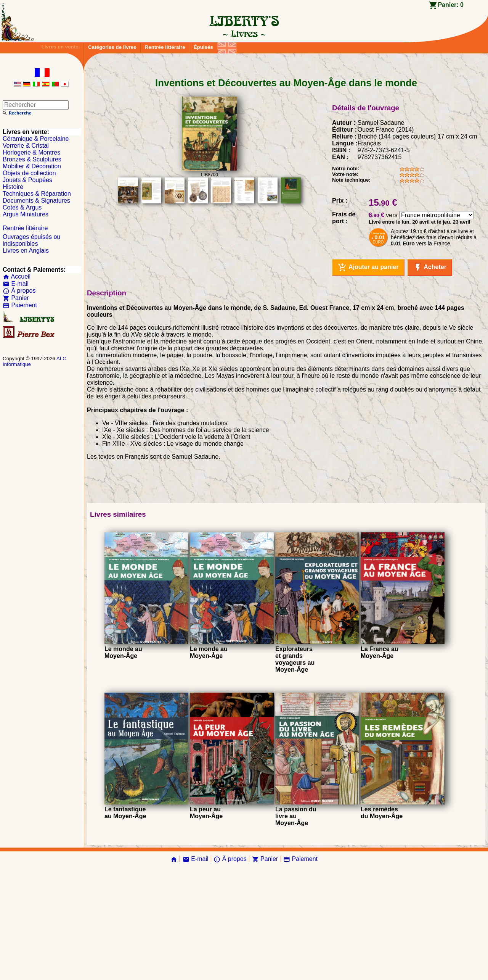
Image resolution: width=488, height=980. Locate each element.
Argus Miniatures (26, 214)
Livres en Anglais (26, 251)
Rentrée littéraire (165, 47)
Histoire (13, 187)
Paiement (20, 305)
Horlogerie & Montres (31, 152)
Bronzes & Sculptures (32, 159)
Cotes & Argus (22, 207)
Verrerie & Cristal (26, 146)
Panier (16, 298)
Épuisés (203, 47)
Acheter (430, 379)
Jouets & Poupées (27, 180)
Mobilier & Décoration (32, 166)
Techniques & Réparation (37, 194)
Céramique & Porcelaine (36, 139)
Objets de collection (29, 173)
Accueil (17, 276)
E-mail (16, 284)
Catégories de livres (112, 47)
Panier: (451, 5)
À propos (19, 291)
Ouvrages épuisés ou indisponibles (31, 240)
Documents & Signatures (36, 201)
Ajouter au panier (368, 379)
